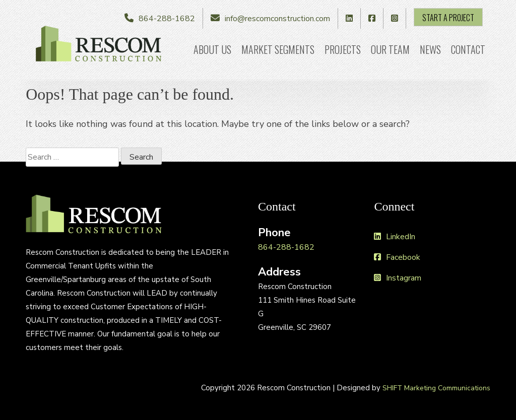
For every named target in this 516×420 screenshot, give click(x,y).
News (430, 49)
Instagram (398, 278)
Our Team (390, 49)
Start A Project (448, 18)
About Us (212, 49)
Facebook (397, 257)
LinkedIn (395, 237)
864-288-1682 (167, 19)
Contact (468, 49)
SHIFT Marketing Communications (436, 388)
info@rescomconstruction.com (277, 19)
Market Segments (278, 49)
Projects (343, 49)
